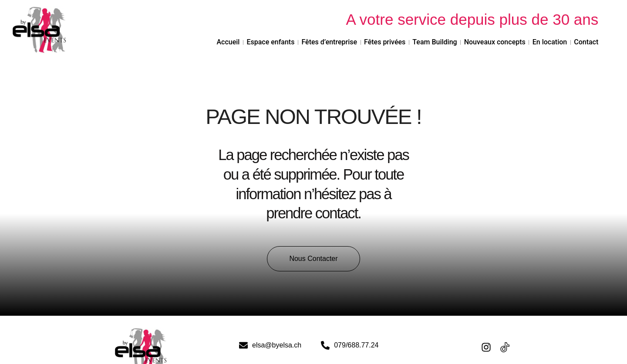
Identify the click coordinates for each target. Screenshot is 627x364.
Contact (586, 42)
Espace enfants (270, 42)
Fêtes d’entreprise (329, 42)
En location (550, 42)
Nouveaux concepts (495, 42)
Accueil (228, 42)
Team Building (435, 42)
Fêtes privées (385, 42)
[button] (313, 259)
